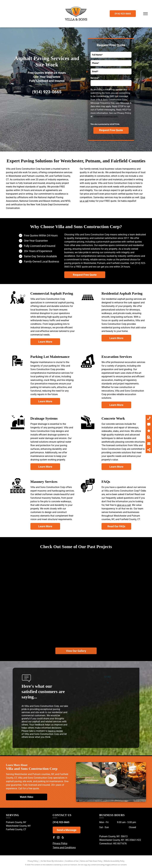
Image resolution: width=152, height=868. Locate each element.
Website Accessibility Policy (114, 861)
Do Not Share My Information (52, 861)
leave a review (55, 731)
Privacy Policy (60, 843)
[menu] (145, 14)
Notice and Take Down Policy (91, 861)
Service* (95, 78)
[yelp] (63, 838)
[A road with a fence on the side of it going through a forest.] (40, 580)
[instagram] (58, 838)
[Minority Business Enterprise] (64, 110)
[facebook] (54, 838)
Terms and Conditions (64, 848)
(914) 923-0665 (47, 92)
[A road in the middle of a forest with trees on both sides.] (78, 569)
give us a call (124, 505)
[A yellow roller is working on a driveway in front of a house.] (30, 626)
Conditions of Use (72, 861)
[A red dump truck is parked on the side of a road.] (76, 615)
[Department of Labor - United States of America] (30, 110)
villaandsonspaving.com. (106, 116)
